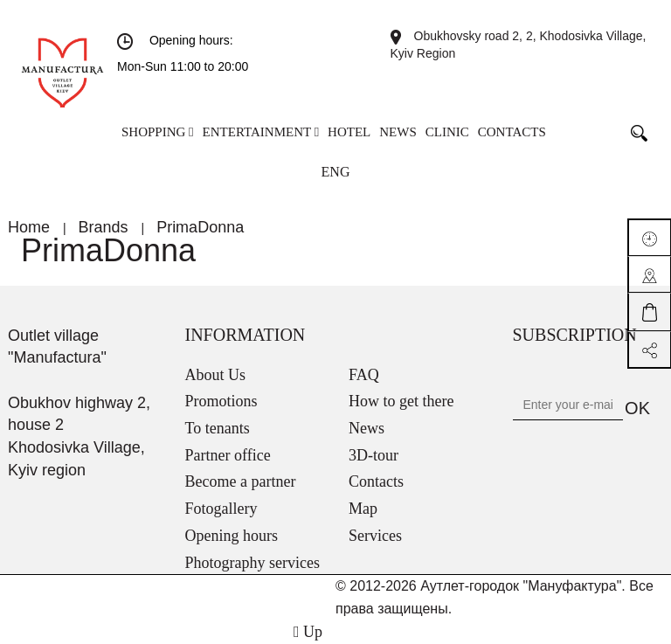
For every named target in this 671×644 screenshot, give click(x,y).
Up (308, 632)
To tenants (218, 428)
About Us (216, 375)
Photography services (252, 563)
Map (363, 509)
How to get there (401, 401)
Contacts (376, 481)
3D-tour (374, 455)
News (367, 428)
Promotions (221, 401)
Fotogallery (221, 509)
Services (375, 536)
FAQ (364, 375)
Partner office (228, 455)
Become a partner (241, 481)
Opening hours (232, 536)
